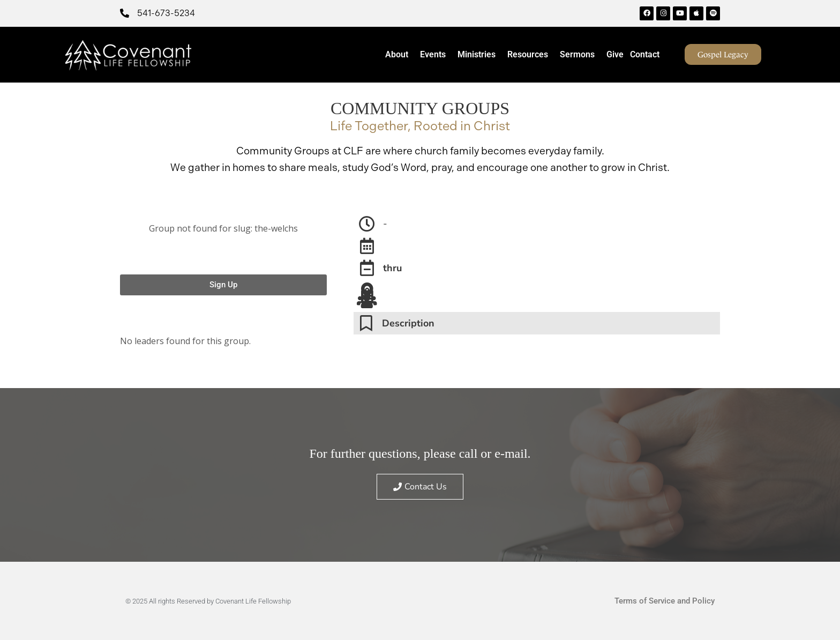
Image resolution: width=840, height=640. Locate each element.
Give (615, 54)
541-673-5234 (166, 13)
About (399, 55)
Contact (645, 54)
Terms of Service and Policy (665, 601)
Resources (530, 55)
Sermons (580, 55)
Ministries (479, 55)
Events (436, 55)
